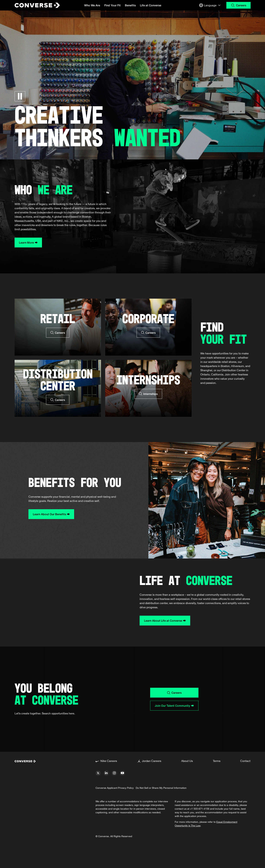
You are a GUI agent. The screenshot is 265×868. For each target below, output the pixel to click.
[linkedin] (106, 773)
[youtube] (122, 773)
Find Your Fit (112, 5)
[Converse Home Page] (34, 5)
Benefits (130, 5)
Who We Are (92, 5)
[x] (98, 773)
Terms (217, 761)
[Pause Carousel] (20, 96)
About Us (187, 761)
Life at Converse (151, 5)
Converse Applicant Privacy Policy (115, 788)
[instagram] (114, 773)
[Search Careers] (238, 5)
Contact (245, 761)
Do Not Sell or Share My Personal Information (161, 788)
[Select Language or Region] (210, 5)
